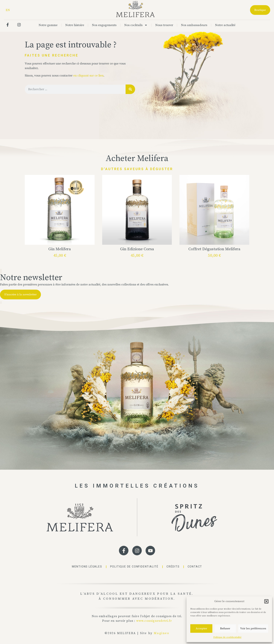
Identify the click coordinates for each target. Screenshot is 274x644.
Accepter (201, 628)
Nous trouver (164, 25)
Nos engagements (104, 25)
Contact (195, 567)
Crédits (173, 567)
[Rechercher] (130, 89)
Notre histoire (75, 25)
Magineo (161, 633)
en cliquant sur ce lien (88, 76)
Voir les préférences (253, 628)
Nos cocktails (136, 25)
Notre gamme (48, 25)
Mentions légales (87, 567)
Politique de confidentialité (227, 637)
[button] (266, 601)
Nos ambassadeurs (194, 25)
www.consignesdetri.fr (154, 621)
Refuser (225, 628)
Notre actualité (225, 25)
